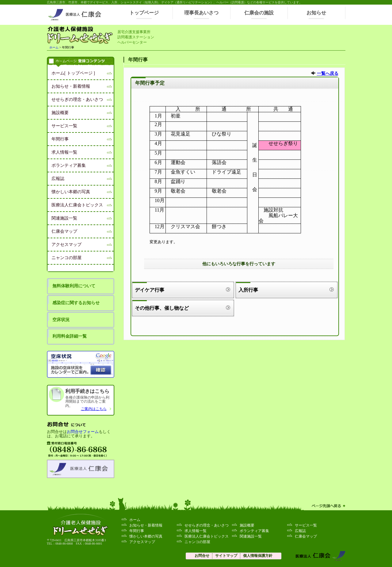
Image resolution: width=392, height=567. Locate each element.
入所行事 (248, 290)
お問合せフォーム (83, 432)
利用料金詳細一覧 (70, 336)
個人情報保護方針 (258, 556)
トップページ (144, 13)
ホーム (54, 47)
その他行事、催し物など (162, 308)
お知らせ (316, 13)
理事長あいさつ (201, 13)
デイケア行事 (150, 290)
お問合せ (202, 556)
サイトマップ (226, 556)
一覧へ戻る (328, 73)
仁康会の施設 (259, 13)
